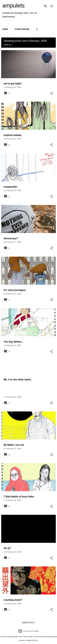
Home (5, 29)
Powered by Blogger (28, 631)
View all (8, 45)
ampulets (14, 6)
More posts (28, 623)
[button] (52, 94)
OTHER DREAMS (22, 29)
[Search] (45, 6)
